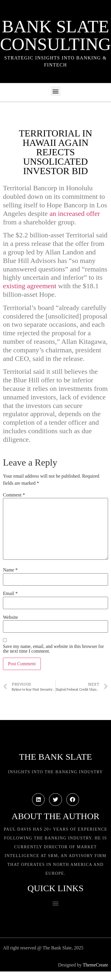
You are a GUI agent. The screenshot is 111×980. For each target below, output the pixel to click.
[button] (56, 91)
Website (10, 617)
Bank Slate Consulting (55, 35)
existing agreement (30, 286)
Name (10, 570)
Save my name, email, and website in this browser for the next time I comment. (53, 649)
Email (10, 594)
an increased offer (75, 214)
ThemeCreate (95, 965)
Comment (14, 495)
